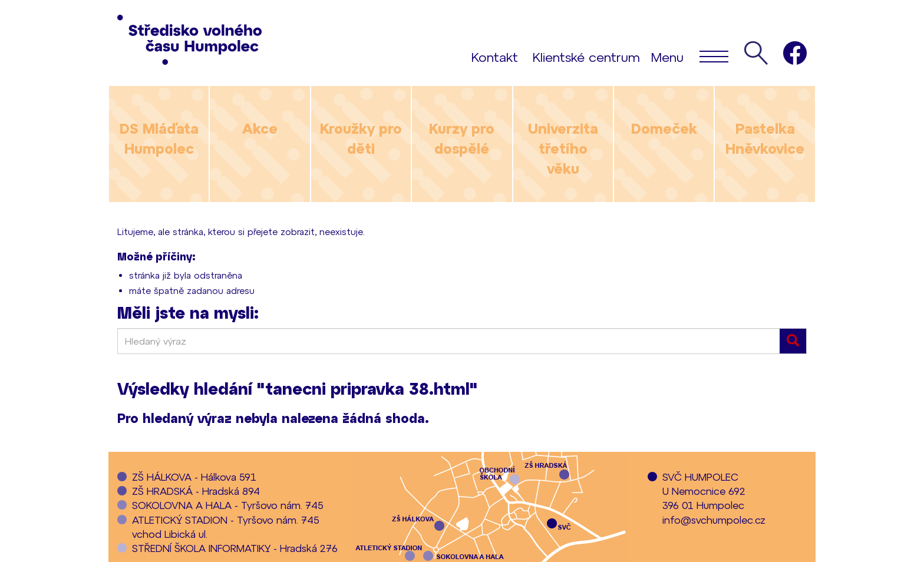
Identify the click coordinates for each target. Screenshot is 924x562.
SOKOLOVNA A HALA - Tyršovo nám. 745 (228, 505)
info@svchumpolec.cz (714, 520)
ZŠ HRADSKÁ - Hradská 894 (196, 491)
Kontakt (495, 57)
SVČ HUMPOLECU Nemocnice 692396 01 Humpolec (704, 491)
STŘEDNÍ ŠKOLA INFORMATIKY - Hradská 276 (235, 548)
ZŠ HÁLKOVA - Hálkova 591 (194, 477)
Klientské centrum (586, 57)
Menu (690, 56)
